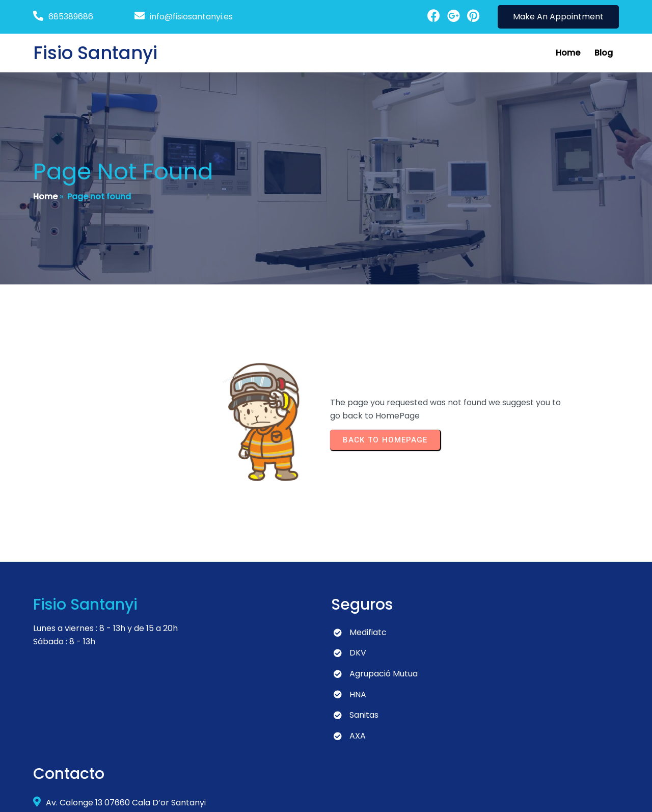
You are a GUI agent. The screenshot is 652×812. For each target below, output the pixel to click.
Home (45, 197)
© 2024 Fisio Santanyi (75, 794)
